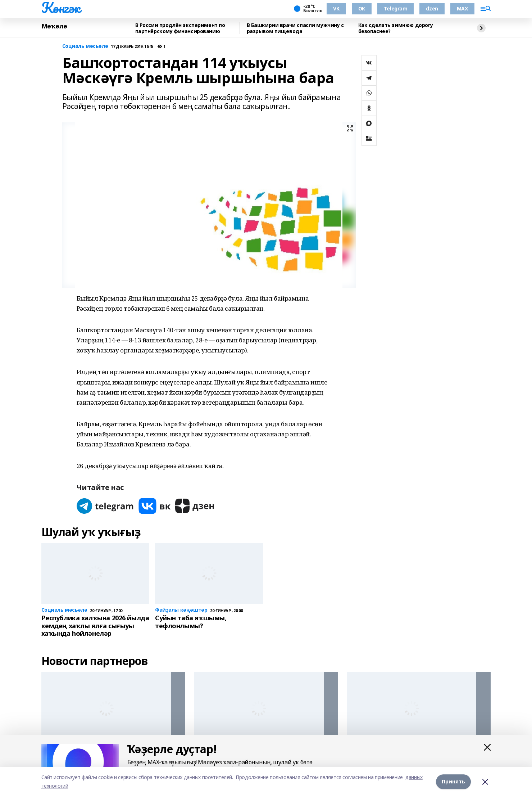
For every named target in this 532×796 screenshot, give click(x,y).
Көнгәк (61, 8)
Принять (453, 781)
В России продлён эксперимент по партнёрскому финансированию (180, 28)
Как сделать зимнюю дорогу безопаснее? (396, 28)
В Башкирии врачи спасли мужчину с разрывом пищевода (295, 28)
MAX (462, 8)
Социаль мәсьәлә (85, 46)
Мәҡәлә (54, 26)
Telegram (396, 8)
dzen (432, 8)
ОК (362, 8)
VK (336, 8)
